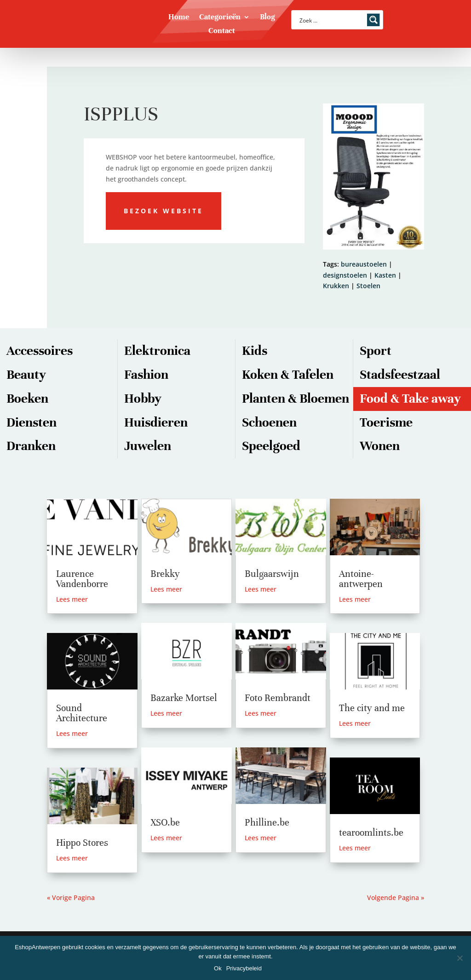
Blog (267, 18)
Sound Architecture (82, 713)
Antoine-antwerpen (361, 579)
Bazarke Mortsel (184, 698)
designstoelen (345, 275)
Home (179, 18)
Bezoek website (164, 211)
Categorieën (220, 18)
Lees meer (72, 599)
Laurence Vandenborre (82, 579)
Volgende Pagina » (396, 897)
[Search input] (331, 20)
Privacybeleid (244, 968)
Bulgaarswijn (272, 574)
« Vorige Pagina (71, 897)
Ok (218, 968)
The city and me (372, 708)
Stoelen (368, 286)
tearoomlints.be (371, 833)
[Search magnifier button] (373, 20)
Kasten (385, 275)
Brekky (165, 574)
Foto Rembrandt (278, 698)
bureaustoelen (364, 264)
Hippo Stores (82, 843)
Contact (222, 31)
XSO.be (165, 823)
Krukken (336, 286)
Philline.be (267, 823)
